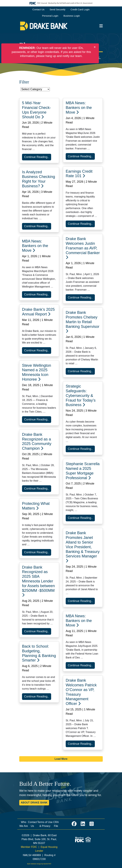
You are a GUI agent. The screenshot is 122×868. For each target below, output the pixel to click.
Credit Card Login (80, 9)
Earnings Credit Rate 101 (79, 174)
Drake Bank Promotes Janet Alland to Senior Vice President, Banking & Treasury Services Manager (83, 547)
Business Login (72, 16)
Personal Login (50, 16)
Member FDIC (29, 847)
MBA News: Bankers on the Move (79, 108)
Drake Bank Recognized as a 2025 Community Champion (37, 441)
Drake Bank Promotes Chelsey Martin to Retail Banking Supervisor (83, 322)
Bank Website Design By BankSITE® (39, 864)
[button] (101, 26)
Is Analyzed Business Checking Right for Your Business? (39, 179)
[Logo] (44, 26)
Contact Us (38, 9)
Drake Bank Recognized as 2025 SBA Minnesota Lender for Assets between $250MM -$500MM (38, 581)
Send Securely (58, 9)
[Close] (95, 47)
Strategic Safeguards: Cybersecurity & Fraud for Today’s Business (81, 395)
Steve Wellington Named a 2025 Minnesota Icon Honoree (37, 372)
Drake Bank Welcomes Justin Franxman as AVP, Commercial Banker (83, 248)
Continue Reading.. (37, 157)
